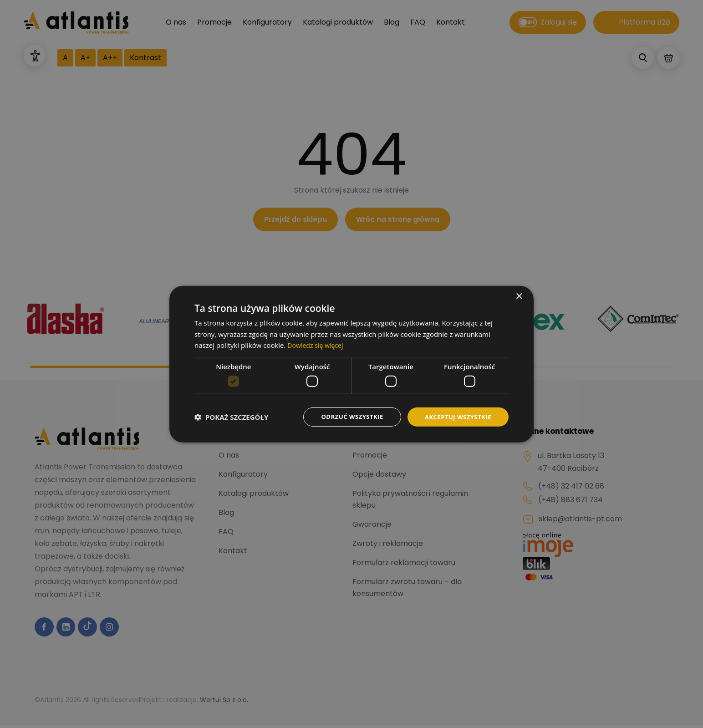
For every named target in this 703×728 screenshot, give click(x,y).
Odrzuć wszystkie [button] (347, 416)
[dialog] (351, 364)
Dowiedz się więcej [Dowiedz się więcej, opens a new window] (317, 345)
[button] (231, 417)
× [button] (519, 296)
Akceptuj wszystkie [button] (456, 416)
